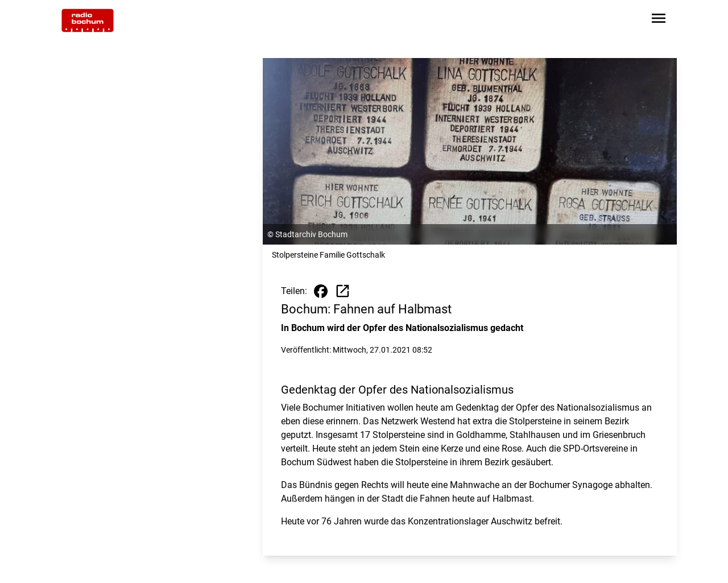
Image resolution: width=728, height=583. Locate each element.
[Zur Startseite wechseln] (88, 20)
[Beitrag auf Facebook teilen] (321, 291)
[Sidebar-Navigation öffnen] (659, 20)
